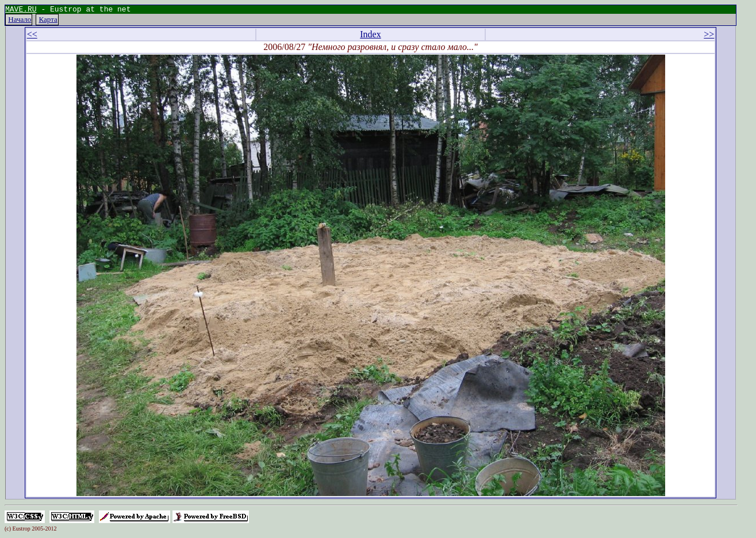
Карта (48, 21)
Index (370, 36)
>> (709, 36)
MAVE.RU (21, 10)
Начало (20, 21)
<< (32, 36)
